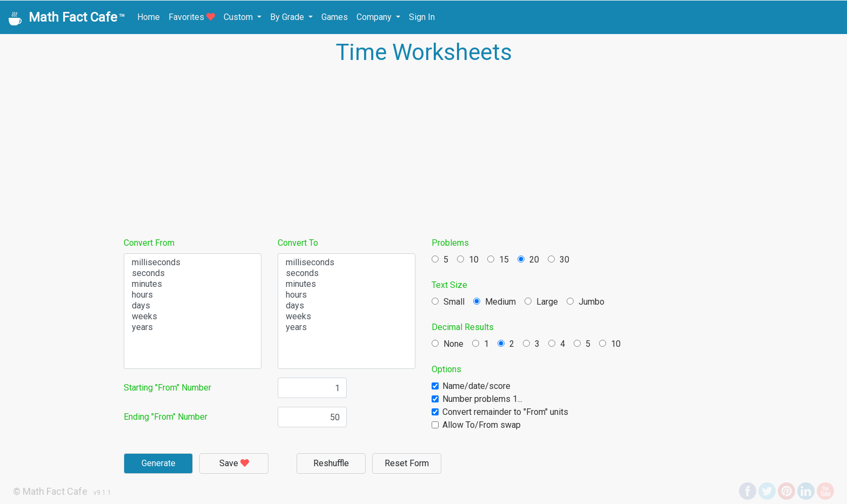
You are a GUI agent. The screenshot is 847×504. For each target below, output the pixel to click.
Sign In (422, 17)
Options (446, 369)
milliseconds (193, 263)
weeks (193, 317)
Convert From (149, 243)
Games (335, 17)
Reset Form (407, 463)
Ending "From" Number (166, 417)
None (448, 344)
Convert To (298, 243)
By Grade (288, 17)
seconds (193, 273)
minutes (193, 284)
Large (541, 302)
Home (149, 17)
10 (468, 260)
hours (193, 295)
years (193, 327)
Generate (159, 463)
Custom (239, 17)
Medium (495, 302)
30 (559, 260)
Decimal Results (463, 327)
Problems (450, 243)
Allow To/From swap (482, 425)
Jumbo (586, 302)
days (193, 306)
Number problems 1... (482, 399)
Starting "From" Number (167, 388)
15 (498, 260)
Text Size (449, 285)
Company (375, 17)
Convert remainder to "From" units (505, 412)
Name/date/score (476, 386)
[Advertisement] (423, 150)
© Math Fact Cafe (50, 491)
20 (528, 260)
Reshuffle (331, 463)
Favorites (192, 17)
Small (448, 302)
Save (234, 463)
